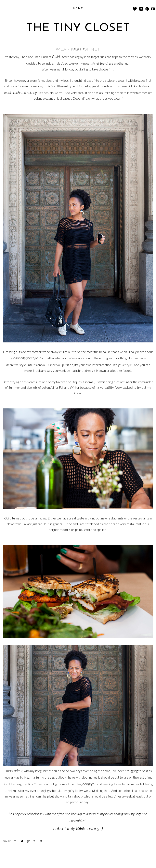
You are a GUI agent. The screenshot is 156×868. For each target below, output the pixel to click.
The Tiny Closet (78, 28)
